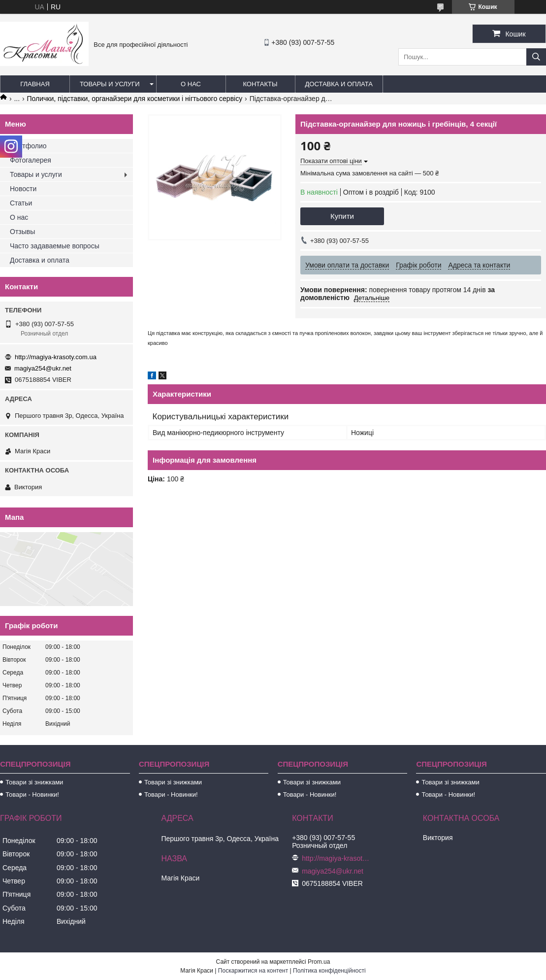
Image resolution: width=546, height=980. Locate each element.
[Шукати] (536, 57)
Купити (342, 216)
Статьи (21, 203)
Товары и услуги (110, 84)
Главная (35, 84)
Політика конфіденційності (329, 971)
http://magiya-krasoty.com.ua (56, 357)
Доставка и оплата (339, 84)
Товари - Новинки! (32, 794)
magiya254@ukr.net (43, 368)
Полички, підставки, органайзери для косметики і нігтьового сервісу (135, 99)
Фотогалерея (31, 160)
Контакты (260, 84)
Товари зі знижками (34, 782)
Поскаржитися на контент (253, 971)
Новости (23, 189)
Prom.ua (319, 962)
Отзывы (22, 232)
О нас (191, 84)
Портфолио (28, 146)
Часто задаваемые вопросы (55, 246)
